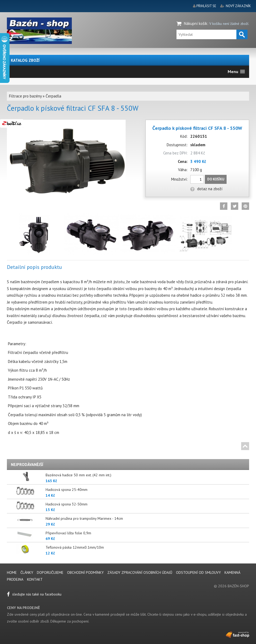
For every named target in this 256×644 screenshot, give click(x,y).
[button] (236, 72)
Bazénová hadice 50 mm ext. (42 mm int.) (78, 475)
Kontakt (35, 579)
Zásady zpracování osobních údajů (140, 572)
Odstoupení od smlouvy (198, 572)
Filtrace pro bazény (25, 96)
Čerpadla (53, 96)
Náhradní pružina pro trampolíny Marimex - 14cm (84, 518)
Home (12, 572)
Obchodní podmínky (85, 572)
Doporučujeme (50, 572)
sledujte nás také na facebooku (34, 594)
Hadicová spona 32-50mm (67, 504)
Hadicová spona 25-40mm (67, 490)
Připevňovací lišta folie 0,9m (68, 533)
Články (27, 572)
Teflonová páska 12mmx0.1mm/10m (75, 547)
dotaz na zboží (206, 189)
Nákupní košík (196, 23)
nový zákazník (238, 6)
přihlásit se (206, 6)
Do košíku (216, 179)
